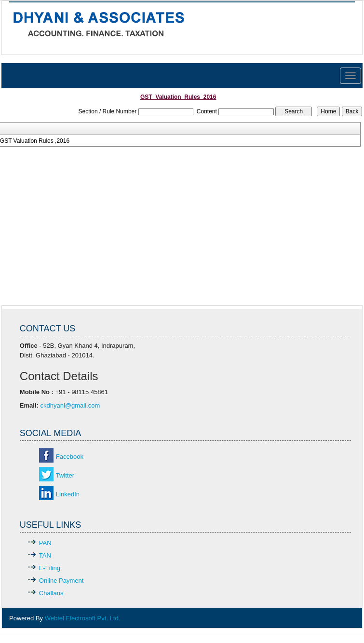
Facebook (70, 457)
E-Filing (50, 568)
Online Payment (61, 581)
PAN (45, 543)
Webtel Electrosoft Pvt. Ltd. (83, 618)
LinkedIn (68, 494)
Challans (51, 593)
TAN (45, 555)
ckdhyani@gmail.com (70, 405)
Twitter (65, 475)
